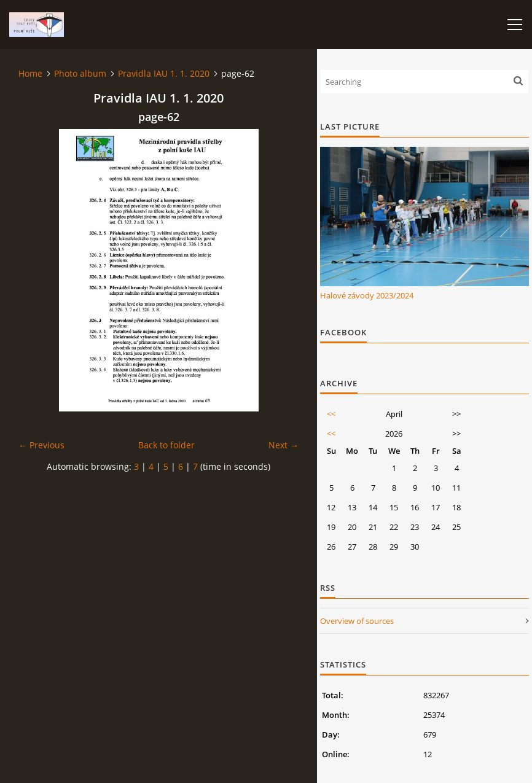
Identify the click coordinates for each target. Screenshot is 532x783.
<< (331, 414)
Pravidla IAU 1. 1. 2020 (164, 73)
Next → (284, 445)
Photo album (80, 73)
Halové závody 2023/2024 (367, 295)
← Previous (41, 445)
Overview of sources (357, 621)
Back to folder (166, 445)
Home (30, 73)
